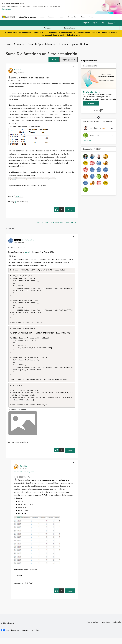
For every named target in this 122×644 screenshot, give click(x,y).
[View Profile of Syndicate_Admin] (28, 240)
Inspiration (52, 17)
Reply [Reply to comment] (70, 456)
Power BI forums (15, 44)
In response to (24, 478)
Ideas (62, 17)
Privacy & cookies (92, 628)
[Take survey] (91, 103)
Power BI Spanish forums (41, 44)
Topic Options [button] (68, 60)
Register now (74, 35)
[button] (54, 60)
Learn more (7, 9)
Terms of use (105, 628)
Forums (41, 17)
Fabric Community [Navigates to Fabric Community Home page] (27, 17)
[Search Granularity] (52, 28)
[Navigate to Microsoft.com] (8, 17)
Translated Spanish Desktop (74, 44)
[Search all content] (91, 28)
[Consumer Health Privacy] (31, 636)
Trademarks (117, 628)
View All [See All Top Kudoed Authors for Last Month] (87, 140)
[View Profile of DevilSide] (18, 70)
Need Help (19, 196)
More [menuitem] (91, 17)
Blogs (83, 17)
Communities (72, 17)
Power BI (28, 252)
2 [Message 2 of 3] (16, 448)
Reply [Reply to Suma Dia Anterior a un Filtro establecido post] (70, 210)
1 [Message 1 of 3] (16, 202)
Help (103, 23)
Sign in (95, 23)
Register (86, 23)
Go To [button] (110, 23)
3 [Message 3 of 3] (21, 589)
